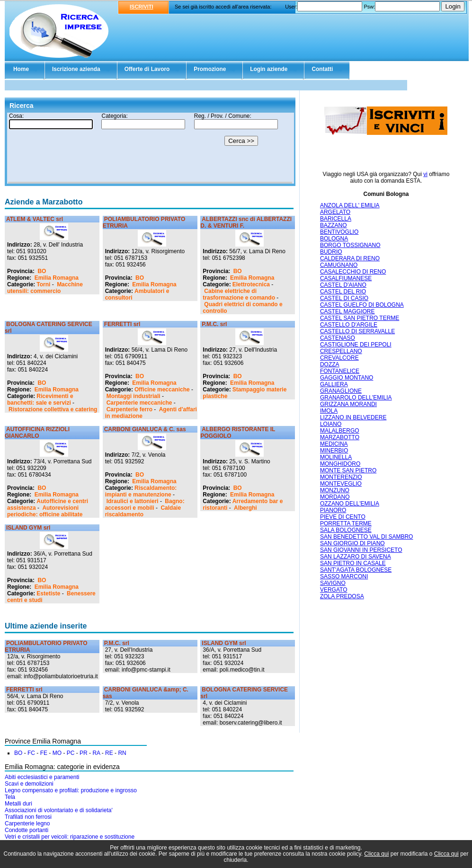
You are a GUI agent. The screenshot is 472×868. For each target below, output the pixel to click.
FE (44, 753)
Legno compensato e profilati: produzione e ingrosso (71, 790)
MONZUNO (335, 490)
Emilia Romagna (57, 278)
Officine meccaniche (162, 390)
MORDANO (335, 497)
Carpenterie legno (27, 824)
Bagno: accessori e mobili (145, 505)
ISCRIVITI (142, 7)
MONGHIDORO (340, 464)
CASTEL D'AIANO (343, 285)
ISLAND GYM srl (28, 528)
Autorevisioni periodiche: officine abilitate (45, 511)
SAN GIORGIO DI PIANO (352, 543)
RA (96, 753)
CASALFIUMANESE (346, 278)
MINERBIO (334, 451)
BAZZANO (334, 225)
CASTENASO (338, 338)
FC (31, 753)
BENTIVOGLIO (339, 232)
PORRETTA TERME (346, 523)
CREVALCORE (339, 358)
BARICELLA (336, 219)
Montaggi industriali (134, 396)
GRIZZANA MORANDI (348, 404)
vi (425, 174)
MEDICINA (334, 444)
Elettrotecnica (251, 284)
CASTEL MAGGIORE (347, 311)
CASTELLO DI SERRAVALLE (357, 331)
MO (57, 753)
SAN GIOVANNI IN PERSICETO (361, 550)
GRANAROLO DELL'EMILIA (356, 398)
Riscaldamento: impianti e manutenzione (141, 491)
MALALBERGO (340, 431)
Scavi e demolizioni (29, 784)
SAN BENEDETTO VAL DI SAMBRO (367, 537)
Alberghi (245, 508)
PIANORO (333, 510)
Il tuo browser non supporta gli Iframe (150, 148)
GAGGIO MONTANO (347, 378)
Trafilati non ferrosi (28, 817)
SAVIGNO (333, 583)
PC (71, 753)
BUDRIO (331, 252)
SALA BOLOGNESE (346, 530)
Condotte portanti (27, 830)
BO (42, 271)
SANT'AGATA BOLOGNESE (356, 570)
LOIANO (331, 424)
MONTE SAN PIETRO (348, 470)
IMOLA (329, 411)
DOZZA (330, 364)
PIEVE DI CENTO (343, 517)
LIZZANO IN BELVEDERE (353, 417)
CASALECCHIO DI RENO (353, 272)
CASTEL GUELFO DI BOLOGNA (362, 305)
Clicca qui (376, 854)
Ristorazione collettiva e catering (53, 409)
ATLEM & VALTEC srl (35, 219)
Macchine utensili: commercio (45, 288)
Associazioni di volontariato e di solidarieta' (59, 810)
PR (84, 753)
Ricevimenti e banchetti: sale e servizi (40, 399)
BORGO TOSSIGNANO (350, 245)
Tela (10, 797)
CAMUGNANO (339, 265)
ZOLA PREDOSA (342, 596)
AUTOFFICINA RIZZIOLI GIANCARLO (37, 433)
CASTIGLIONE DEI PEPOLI (356, 345)
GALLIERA (334, 384)
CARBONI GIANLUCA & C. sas (145, 429)
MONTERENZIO (341, 477)
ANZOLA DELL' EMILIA (350, 205)
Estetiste (48, 593)
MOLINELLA (336, 457)
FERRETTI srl (122, 324)
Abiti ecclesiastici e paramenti (42, 777)
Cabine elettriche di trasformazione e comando (239, 294)
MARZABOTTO (340, 437)
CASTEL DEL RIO (343, 292)
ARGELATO (335, 212)
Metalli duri (18, 804)
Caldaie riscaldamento (143, 511)
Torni (43, 284)
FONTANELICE (340, 371)
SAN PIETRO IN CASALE (353, 563)
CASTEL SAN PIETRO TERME (360, 318)
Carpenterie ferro (129, 409)
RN (122, 753)
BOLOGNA (334, 239)
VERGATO (334, 590)
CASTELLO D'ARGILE (349, 325)
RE (109, 753)
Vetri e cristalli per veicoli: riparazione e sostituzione (70, 837)
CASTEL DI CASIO (344, 298)
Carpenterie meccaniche (139, 403)
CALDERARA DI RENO (350, 258)
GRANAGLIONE (341, 391)
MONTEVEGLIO (341, 484)
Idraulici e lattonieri (133, 501)
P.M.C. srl (214, 324)
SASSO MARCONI (344, 576)
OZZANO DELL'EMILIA (350, 504)
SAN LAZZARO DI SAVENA (356, 557)
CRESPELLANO (341, 351)
